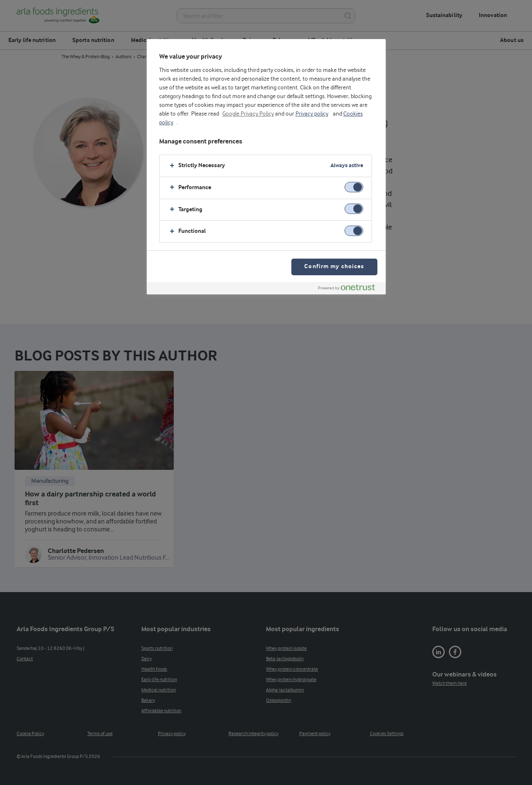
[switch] (354, 187)
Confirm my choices (334, 267)
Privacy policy (312, 114)
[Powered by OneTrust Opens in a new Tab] (350, 289)
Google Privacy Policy (248, 114)
